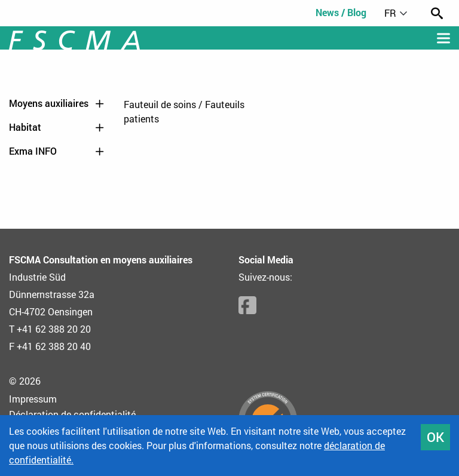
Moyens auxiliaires (57, 103)
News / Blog (341, 12)
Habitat (57, 127)
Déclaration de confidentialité (72, 414)
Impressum (33, 399)
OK (435, 437)
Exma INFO (57, 151)
